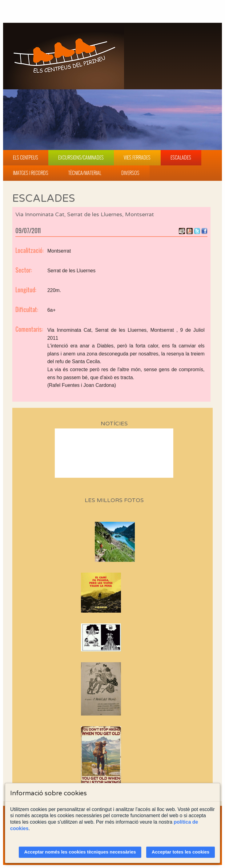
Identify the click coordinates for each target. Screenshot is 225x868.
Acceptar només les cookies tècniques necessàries (80, 852)
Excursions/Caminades (81, 157)
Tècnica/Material (85, 173)
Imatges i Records (31, 173)
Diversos (130, 173)
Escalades (181, 157)
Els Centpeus (26, 157)
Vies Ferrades (137, 157)
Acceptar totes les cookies (181, 852)
